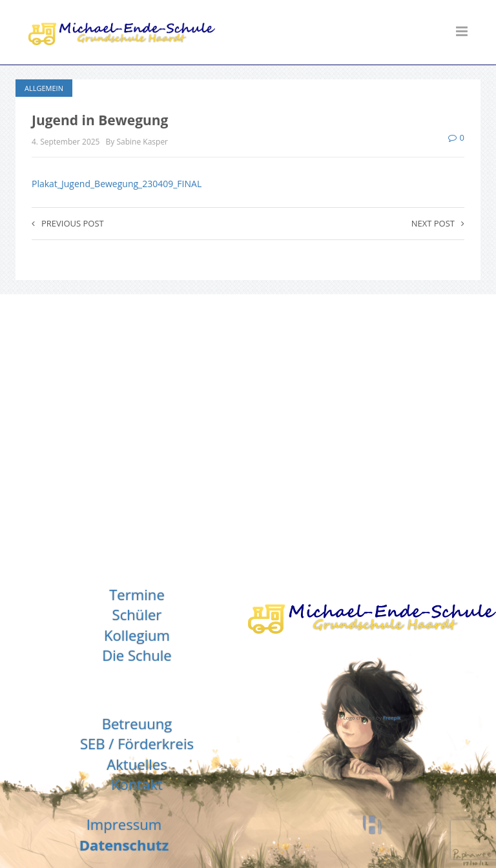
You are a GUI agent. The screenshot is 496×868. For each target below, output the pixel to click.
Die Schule (137, 655)
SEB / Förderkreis (137, 743)
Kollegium (137, 635)
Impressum (124, 824)
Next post (438, 223)
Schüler (137, 614)
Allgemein (44, 88)
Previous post (68, 223)
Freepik (392, 717)
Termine (137, 594)
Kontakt (137, 784)
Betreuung (137, 723)
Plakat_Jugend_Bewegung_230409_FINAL (117, 184)
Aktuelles (137, 764)
